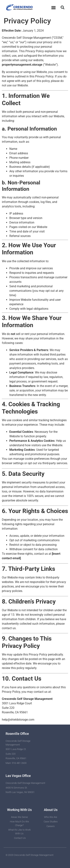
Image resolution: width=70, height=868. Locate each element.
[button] (53, 7)
